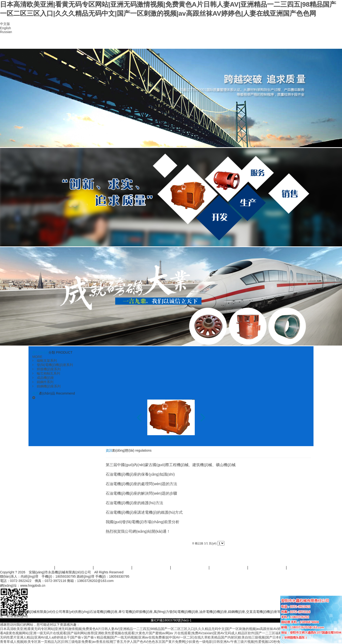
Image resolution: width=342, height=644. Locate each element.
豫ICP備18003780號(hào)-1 (171, 620)
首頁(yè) (46, 43)
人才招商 (267, 568)
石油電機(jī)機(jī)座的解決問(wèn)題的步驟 (141, 493)
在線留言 (256, 43)
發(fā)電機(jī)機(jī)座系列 (53, 365)
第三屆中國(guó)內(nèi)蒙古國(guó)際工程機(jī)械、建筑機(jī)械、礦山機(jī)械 (171, 465)
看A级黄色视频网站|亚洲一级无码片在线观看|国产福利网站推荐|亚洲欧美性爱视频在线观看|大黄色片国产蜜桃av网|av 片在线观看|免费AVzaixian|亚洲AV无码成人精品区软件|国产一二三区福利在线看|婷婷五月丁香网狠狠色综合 (166, 633)
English (5, 28)
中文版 (5, 24)
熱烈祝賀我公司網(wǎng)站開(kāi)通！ (138, 531)
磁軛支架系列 (45, 361)
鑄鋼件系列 (43, 382)
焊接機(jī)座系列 (46, 369)
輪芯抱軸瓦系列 (46, 373)
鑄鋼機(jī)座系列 (46, 386)
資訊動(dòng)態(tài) (221, 43)
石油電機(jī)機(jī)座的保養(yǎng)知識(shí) (140, 474)
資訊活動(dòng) (229, 568)
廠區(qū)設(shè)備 (186, 43)
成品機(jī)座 (43, 378)
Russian (6, 32)
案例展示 (190, 568)
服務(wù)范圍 (152, 568)
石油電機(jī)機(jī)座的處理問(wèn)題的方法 (141, 484)
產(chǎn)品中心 (116, 43)
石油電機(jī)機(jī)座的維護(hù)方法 (134, 503)
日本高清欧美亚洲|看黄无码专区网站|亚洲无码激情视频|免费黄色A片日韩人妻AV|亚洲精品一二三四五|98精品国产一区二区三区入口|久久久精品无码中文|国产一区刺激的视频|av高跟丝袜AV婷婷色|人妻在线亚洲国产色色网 (162, 629)
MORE (37, 357)
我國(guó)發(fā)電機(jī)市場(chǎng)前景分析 (142, 522)
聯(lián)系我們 (290, 43)
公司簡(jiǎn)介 (81, 43)
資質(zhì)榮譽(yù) (151, 43)
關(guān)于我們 (74, 568)
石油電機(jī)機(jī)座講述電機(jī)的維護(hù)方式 (144, 512)
